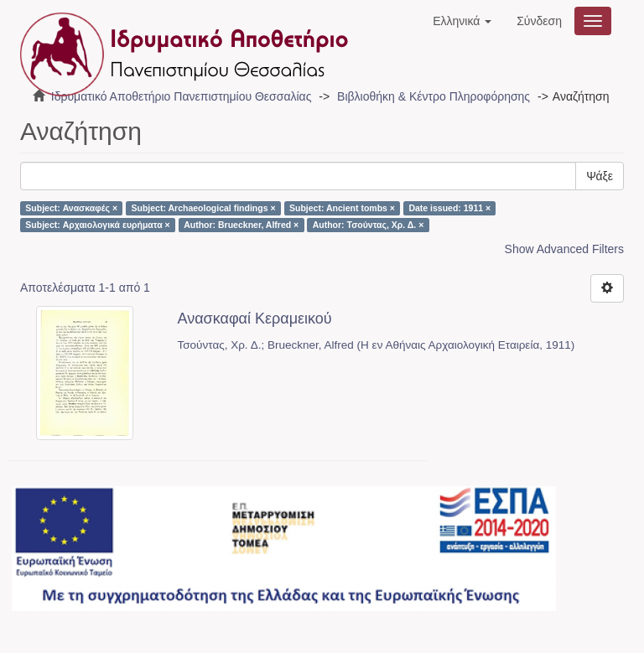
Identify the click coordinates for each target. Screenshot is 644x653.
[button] (462, 21)
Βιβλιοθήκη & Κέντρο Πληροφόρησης (434, 96)
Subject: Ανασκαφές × (71, 208)
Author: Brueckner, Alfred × (241, 225)
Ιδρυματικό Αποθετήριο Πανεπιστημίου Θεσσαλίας (182, 96)
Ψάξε (600, 176)
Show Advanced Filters (564, 249)
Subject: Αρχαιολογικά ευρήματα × (97, 225)
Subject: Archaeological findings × (204, 208)
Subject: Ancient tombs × (342, 208)
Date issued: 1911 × (449, 208)
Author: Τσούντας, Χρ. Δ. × (369, 225)
